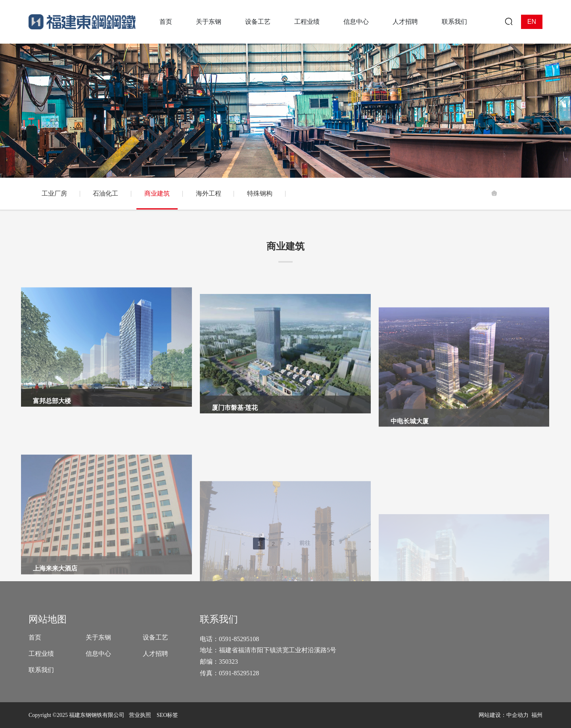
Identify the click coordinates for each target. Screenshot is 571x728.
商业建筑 (157, 193)
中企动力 (517, 715)
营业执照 (140, 715)
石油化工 (105, 193)
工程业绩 (41, 654)
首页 (35, 637)
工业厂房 (54, 193)
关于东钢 (98, 637)
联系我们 (41, 670)
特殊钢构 (260, 193)
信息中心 (98, 654)
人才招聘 (155, 654)
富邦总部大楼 (52, 456)
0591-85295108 (240, 639)
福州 (537, 715)
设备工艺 (155, 637)
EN (532, 22)
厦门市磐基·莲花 (235, 486)
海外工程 (209, 193)
